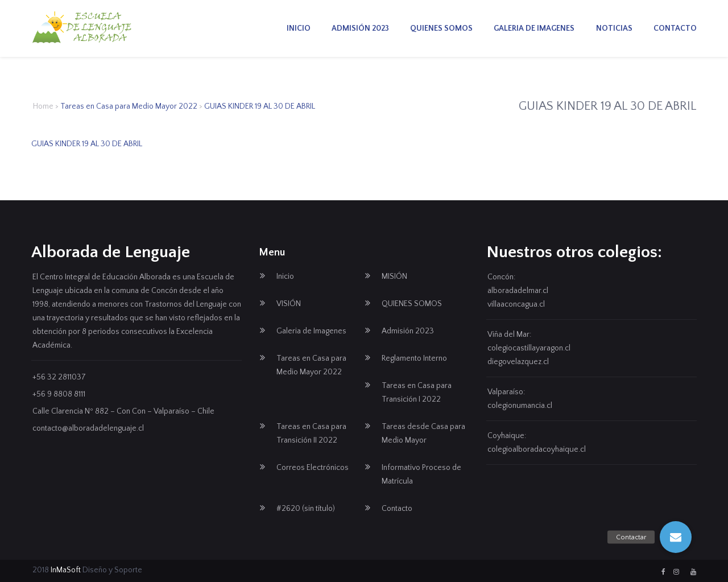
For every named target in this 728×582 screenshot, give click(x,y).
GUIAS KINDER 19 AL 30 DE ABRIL (87, 144)
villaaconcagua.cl (516, 304)
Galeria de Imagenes (534, 28)
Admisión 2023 (360, 28)
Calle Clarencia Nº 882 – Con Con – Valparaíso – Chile (123, 411)
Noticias (614, 28)
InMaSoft (66, 570)
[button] (676, 537)
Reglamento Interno (414, 358)
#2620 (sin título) (306, 509)
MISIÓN (394, 276)
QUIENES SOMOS (441, 28)
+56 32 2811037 (59, 377)
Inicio (299, 28)
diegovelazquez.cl (518, 362)
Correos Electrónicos (313, 468)
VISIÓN (289, 304)
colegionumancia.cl (520, 406)
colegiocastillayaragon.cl (529, 348)
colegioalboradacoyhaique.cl (537, 449)
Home (43, 106)
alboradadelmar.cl (518, 291)
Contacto (675, 28)
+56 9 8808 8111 (59, 394)
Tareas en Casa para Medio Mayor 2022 (129, 106)
